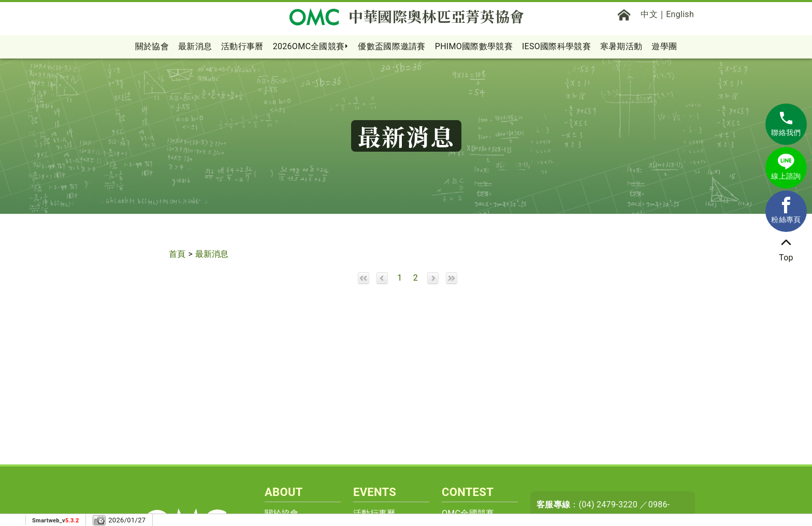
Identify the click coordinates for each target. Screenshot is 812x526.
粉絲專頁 (786, 210)
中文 (649, 14)
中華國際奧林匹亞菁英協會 (406, 17)
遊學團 (664, 46)
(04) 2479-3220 (608, 505)
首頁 (177, 254)
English (680, 14)
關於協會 (152, 46)
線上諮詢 (786, 167)
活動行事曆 (242, 46)
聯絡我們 (786, 123)
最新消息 (195, 46)
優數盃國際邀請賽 (392, 46)
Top (786, 248)
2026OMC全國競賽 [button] (309, 46)
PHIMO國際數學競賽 (474, 46)
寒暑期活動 (621, 46)
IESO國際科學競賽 (556, 46)
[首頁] (624, 14)
